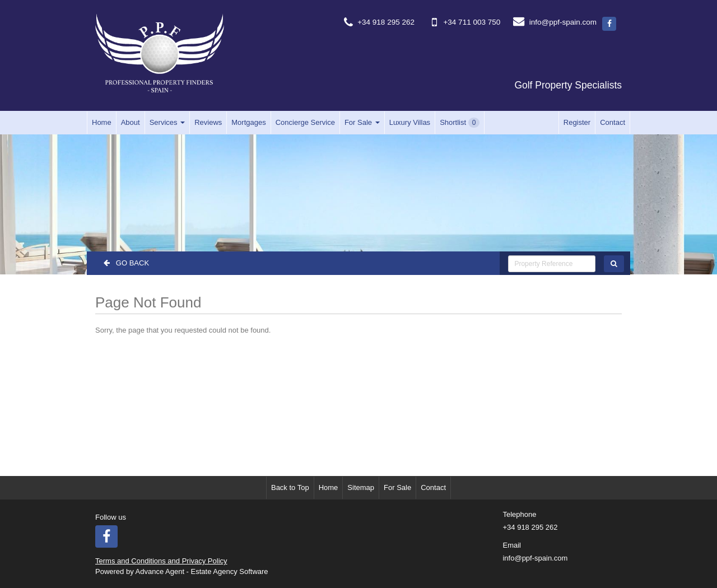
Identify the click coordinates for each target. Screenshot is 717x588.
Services (167, 122)
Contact (613, 122)
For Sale (362, 122)
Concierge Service (305, 122)
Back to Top (290, 487)
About (131, 122)
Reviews (208, 122)
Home (102, 122)
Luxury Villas (410, 122)
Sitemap (361, 487)
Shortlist (460, 123)
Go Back (126, 263)
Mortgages (248, 122)
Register (577, 122)
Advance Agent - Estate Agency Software (202, 571)
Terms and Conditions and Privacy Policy (161, 561)
